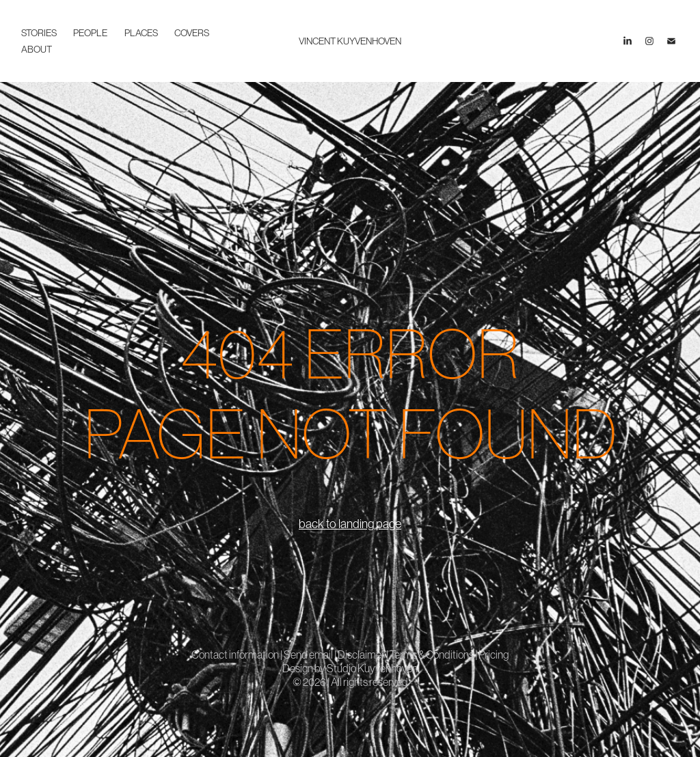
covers (192, 33)
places (141, 33)
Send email (308, 655)
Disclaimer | (364, 655)
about (37, 49)
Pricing (494, 655)
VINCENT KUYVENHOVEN (350, 41)
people (90, 33)
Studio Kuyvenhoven (372, 668)
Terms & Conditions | (434, 655)
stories (39, 33)
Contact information (236, 655)
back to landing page (350, 524)
